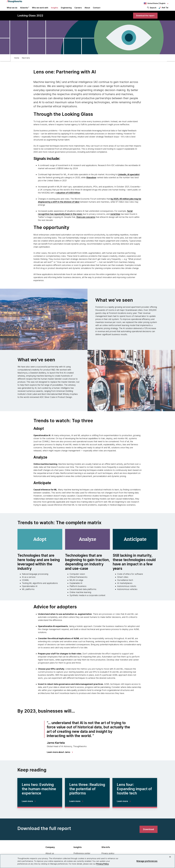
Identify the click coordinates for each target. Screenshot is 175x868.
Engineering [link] (66, 9)
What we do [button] (12, 9)
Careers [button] (78, 9)
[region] (87, 861)
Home (17, 62)
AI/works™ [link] (25, 9)
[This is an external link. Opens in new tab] (129, 179)
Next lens (26, 62)
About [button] (87, 9)
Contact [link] (97, 9)
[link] (144, 19)
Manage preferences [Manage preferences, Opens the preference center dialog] (147, 861)
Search (153, 9)
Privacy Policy (102, 864)
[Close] (170, 857)
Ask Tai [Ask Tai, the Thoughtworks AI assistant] (165, 9)
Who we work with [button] (40, 9)
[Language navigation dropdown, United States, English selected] (156, 3)
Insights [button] (55, 9)
